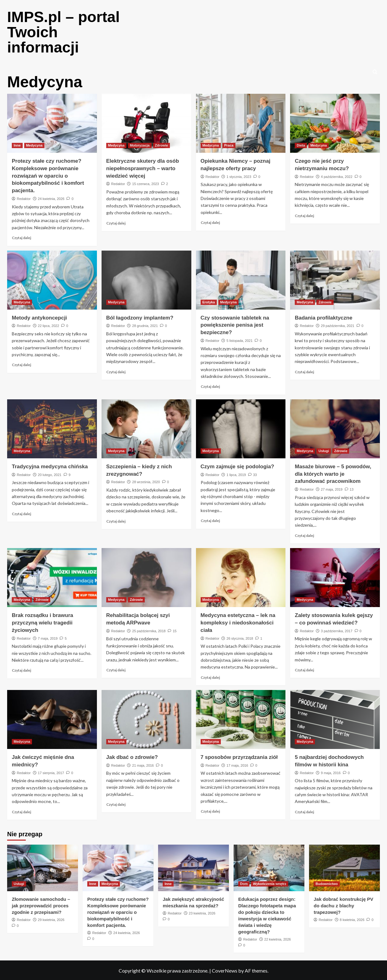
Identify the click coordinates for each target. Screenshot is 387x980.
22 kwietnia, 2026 (278, 938)
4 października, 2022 (337, 176)
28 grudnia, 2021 (145, 325)
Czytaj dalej (21, 237)
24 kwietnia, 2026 (51, 198)
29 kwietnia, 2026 (51, 919)
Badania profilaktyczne (323, 317)
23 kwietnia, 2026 (202, 912)
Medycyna (34, 144)
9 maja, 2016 (331, 772)
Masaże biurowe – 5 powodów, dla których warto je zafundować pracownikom (333, 473)
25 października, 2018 (149, 630)
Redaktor (24, 198)
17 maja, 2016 (237, 764)
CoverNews (225, 970)
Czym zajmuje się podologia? (237, 466)
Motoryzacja (140, 144)
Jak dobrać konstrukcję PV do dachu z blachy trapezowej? (344, 905)
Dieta (301, 144)
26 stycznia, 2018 (240, 637)
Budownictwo (327, 883)
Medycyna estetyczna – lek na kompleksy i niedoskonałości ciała (238, 622)
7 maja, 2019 (48, 637)
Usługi (324, 450)
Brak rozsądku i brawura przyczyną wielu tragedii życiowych (42, 622)
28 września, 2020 (146, 481)
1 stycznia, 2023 (239, 176)
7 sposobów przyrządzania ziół (239, 756)
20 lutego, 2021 (50, 474)
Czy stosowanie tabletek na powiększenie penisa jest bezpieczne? (235, 324)
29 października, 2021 (338, 325)
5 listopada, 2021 (239, 340)
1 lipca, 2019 (236, 474)
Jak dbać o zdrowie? (132, 756)
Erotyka (209, 301)
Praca (229, 144)
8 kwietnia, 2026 (352, 919)
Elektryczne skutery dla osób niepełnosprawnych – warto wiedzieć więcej (143, 168)
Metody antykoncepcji (39, 317)
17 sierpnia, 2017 (51, 772)
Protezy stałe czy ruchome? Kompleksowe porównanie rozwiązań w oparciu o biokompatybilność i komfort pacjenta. (48, 175)
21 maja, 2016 (143, 764)
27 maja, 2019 (332, 488)
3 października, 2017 (337, 630)
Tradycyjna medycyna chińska (50, 466)
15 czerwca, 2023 (146, 183)
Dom (244, 883)
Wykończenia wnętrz (269, 883)
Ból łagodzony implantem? (140, 317)
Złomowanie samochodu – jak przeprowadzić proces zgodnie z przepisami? (41, 905)
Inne (17, 144)
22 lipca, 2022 (49, 325)
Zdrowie (162, 144)
